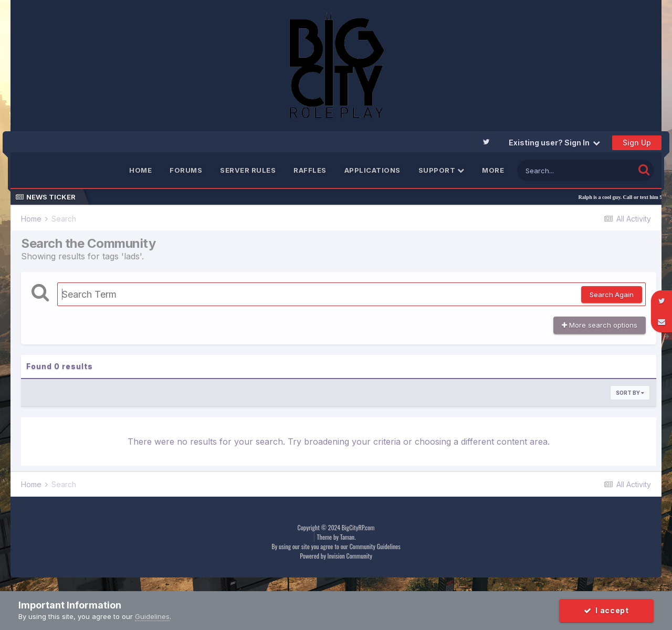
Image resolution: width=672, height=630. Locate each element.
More (493, 170)
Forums (186, 170)
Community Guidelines (375, 546)
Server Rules (248, 170)
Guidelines (152, 616)
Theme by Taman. (337, 537)
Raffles (310, 170)
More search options (600, 325)
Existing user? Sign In (554, 143)
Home (140, 170)
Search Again (612, 295)
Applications (372, 170)
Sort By (630, 393)
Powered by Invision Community (336, 556)
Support (442, 170)
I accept (606, 610)
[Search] (576, 170)
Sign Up (637, 143)
